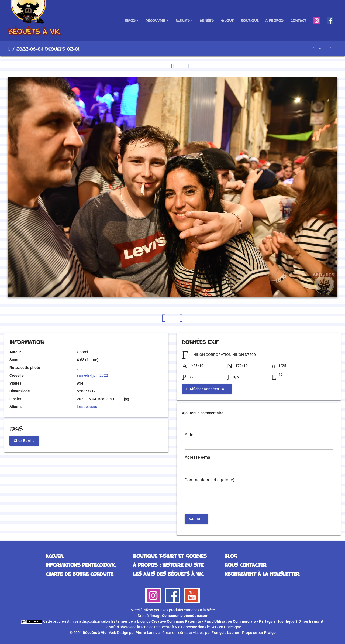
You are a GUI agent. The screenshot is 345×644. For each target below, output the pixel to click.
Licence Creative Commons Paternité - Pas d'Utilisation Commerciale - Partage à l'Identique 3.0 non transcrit (230, 621)
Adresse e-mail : (200, 457)
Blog (231, 556)
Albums (183, 20)
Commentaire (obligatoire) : (211, 480)
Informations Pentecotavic (80, 565)
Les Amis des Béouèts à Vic (168, 574)
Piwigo (270, 633)
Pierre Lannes (148, 633)
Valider (196, 519)
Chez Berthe (24, 440)
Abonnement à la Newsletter (262, 574)
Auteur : (192, 435)
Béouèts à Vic (94, 633)
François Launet (225, 633)
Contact (299, 20)
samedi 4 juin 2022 (92, 375)
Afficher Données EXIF (207, 389)
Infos (130, 20)
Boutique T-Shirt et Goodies (170, 556)
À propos (275, 20)
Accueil (9, 49)
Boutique (250, 20)
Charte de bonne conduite (79, 574)
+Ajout (227, 20)
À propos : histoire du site (168, 565)
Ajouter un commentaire (203, 413)
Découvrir (156, 20)
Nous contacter (245, 565)
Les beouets (87, 407)
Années (207, 20)
